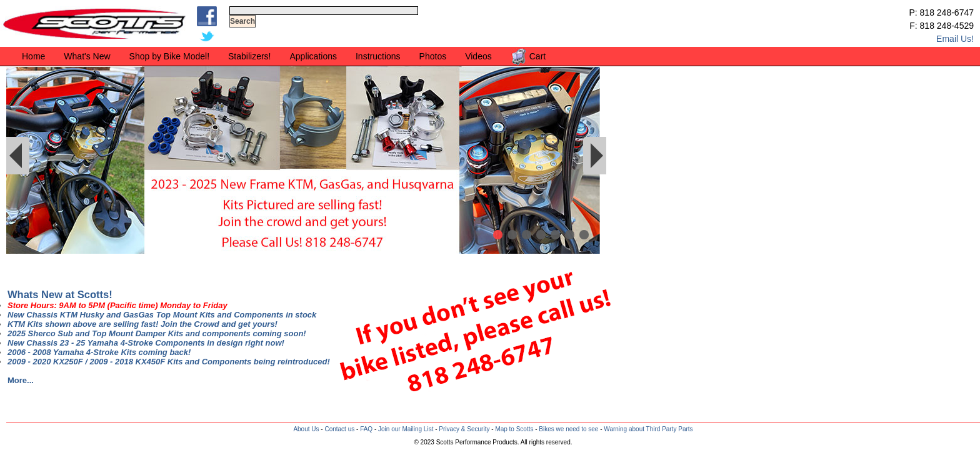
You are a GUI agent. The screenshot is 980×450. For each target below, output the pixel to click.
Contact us (339, 429)
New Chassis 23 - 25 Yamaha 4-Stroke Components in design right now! (146, 343)
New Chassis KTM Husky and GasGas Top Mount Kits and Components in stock (162, 315)
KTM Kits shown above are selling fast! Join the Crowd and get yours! (142, 324)
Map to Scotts (514, 429)
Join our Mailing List (406, 429)
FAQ (366, 429)
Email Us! (955, 39)
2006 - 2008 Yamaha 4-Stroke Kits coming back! (99, 352)
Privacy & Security (464, 429)
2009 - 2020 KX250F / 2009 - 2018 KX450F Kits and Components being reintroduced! (169, 362)
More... (21, 380)
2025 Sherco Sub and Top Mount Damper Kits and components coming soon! (157, 333)
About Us (306, 429)
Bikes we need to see (568, 429)
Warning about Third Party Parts (648, 429)
